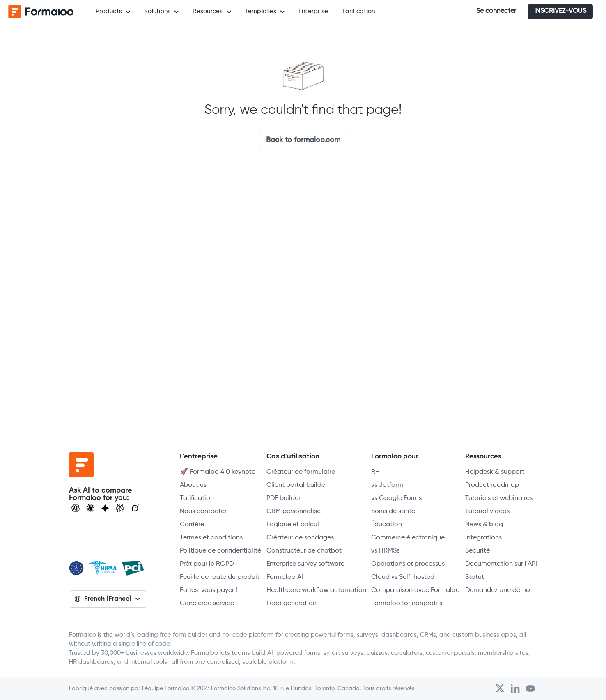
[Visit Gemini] (105, 508)
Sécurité (477, 551)
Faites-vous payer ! (209, 590)
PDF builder (283, 498)
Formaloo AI (285, 577)
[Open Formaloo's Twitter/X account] (500, 688)
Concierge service (207, 603)
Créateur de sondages (300, 538)
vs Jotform (387, 485)
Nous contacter (203, 511)
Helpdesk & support (495, 472)
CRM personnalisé (294, 511)
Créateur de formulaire (301, 472)
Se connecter (496, 11)
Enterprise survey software (305, 564)
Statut (475, 577)
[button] (113, 12)
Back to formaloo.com (303, 140)
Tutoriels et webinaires (499, 498)
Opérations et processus (408, 564)
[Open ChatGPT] (76, 508)
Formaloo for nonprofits (407, 603)
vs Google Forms (396, 498)
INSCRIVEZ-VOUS (560, 11)
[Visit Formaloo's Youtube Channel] (530, 688)
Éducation (387, 525)
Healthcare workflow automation (316, 590)
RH (375, 472)
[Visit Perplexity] (120, 508)
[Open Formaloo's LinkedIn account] (515, 688)
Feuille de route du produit (220, 577)
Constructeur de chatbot (304, 551)
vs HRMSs (385, 551)
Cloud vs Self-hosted (403, 577)
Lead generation (292, 603)
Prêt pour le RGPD (207, 564)
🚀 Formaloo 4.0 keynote (218, 472)
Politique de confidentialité (220, 551)
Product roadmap (492, 485)
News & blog (484, 525)
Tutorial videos (487, 511)
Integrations (483, 538)
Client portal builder (297, 485)
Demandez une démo (498, 590)
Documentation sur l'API (501, 564)
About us (193, 485)
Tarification (358, 11)
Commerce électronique (408, 538)
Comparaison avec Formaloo (415, 590)
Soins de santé (393, 511)
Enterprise (313, 11)
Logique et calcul (293, 525)
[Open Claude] (90, 508)
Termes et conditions (211, 538)
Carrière (192, 525)
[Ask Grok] (135, 508)
